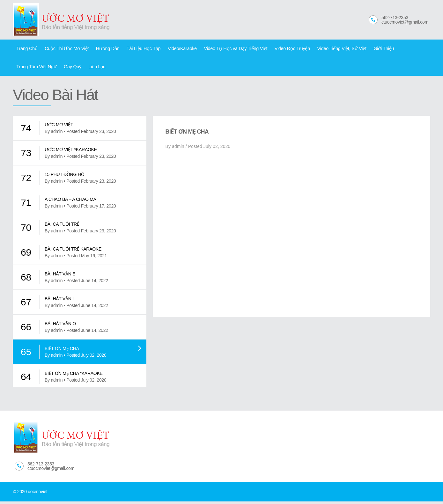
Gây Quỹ (24, 69)
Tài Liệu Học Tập (137, 49)
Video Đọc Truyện (279, 49)
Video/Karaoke (174, 49)
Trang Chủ (26, 49)
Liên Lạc (47, 69)
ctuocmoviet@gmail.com (405, 22)
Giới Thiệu (366, 49)
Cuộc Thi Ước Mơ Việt (64, 49)
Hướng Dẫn (103, 49)
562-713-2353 (395, 18)
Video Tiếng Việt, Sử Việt (326, 49)
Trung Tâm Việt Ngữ (402, 49)
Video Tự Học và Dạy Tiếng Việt (225, 49)
